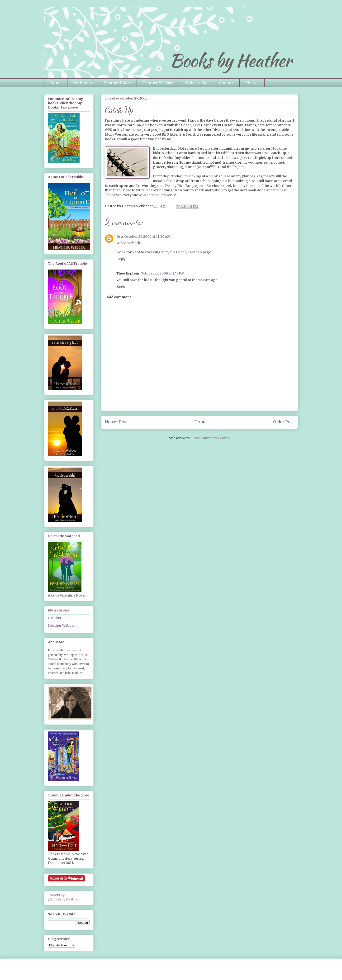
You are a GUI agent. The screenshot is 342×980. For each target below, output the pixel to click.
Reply (121, 259)
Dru (120, 237)
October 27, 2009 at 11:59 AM (147, 237)
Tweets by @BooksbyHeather (64, 897)
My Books (83, 83)
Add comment (119, 297)
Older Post (284, 422)
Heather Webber (158, 83)
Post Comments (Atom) (211, 438)
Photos (252, 83)
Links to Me (196, 83)
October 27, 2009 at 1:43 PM (163, 273)
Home (56, 83)
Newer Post (116, 422)
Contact (226, 83)
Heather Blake (117, 83)
